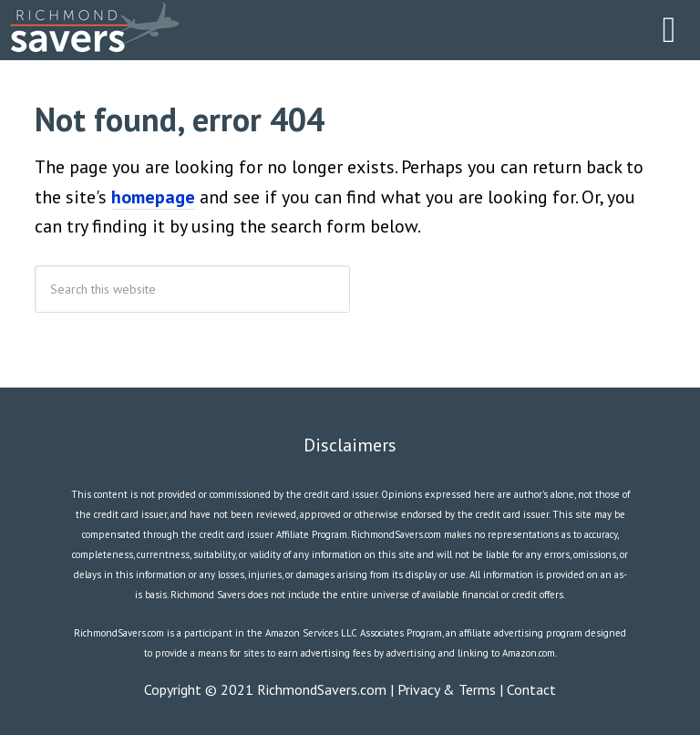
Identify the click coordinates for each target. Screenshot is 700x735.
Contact (531, 689)
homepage (153, 197)
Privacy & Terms (447, 689)
